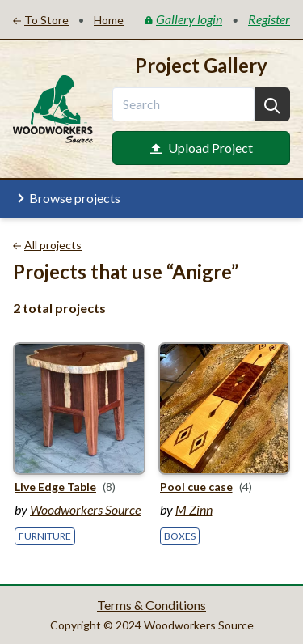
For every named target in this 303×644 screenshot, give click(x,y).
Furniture (45, 536)
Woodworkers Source (85, 509)
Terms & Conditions (151, 605)
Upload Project (202, 148)
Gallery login (183, 19)
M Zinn (194, 509)
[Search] (272, 104)
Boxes (180, 536)
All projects (47, 245)
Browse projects (67, 198)
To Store (41, 20)
